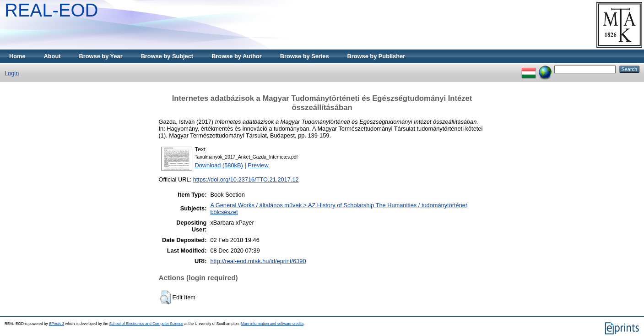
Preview (258, 165)
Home (17, 56)
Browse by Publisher (376, 56)
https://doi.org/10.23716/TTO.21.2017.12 (246, 179)
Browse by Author (237, 56)
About (52, 56)
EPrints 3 (57, 324)
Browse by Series (305, 56)
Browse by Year (101, 56)
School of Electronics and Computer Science (146, 324)
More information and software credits (272, 324)
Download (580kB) (219, 165)
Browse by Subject (167, 56)
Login (12, 73)
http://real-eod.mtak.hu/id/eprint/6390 (258, 261)
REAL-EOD (51, 10)
